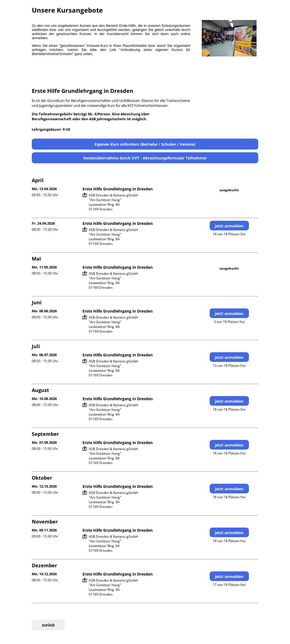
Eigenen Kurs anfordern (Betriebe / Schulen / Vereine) (145, 144)
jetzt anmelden (229, 226)
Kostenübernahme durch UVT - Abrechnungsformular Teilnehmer (145, 158)
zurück (48, 625)
